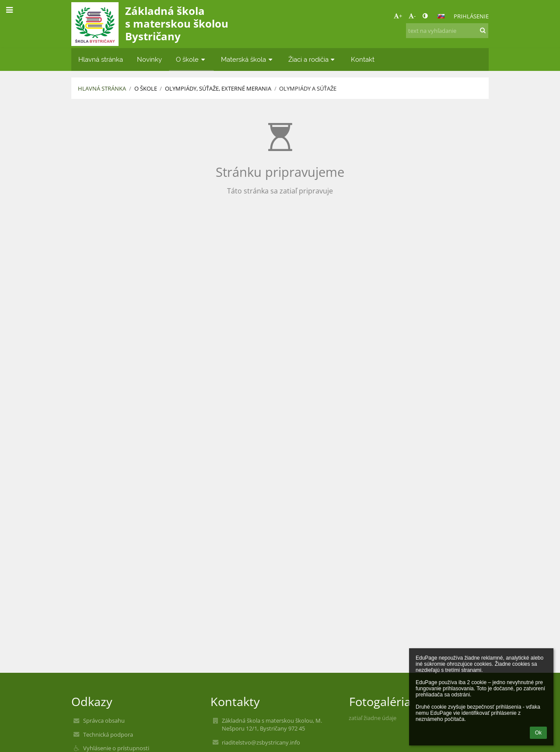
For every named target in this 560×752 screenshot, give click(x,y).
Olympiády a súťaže (308, 88)
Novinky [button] (149, 59)
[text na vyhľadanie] (447, 31)
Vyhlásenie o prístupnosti (116, 748)
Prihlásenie (471, 16)
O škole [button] (191, 59)
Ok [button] (538, 733)
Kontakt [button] (363, 59)
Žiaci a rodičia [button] (313, 59)
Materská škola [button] (248, 59)
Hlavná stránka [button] (101, 59)
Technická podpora (108, 734)
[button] (441, 16)
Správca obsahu (104, 720)
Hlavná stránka (102, 88)
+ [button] (398, 16)
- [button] (412, 16)
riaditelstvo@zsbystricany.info (261, 742)
